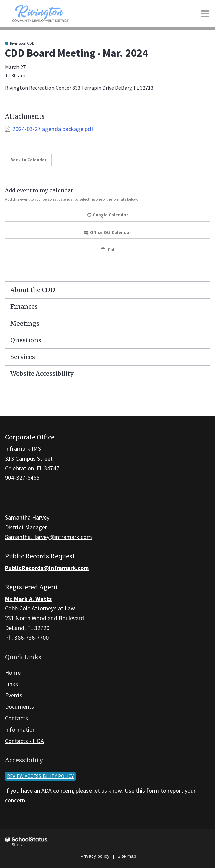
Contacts (16, 718)
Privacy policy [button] (95, 856)
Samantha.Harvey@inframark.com (48, 537)
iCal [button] (108, 250)
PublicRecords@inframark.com (47, 568)
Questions (26, 340)
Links (12, 684)
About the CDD (33, 290)
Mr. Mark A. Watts (28, 599)
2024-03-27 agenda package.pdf (53, 129)
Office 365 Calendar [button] (108, 232)
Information (20, 729)
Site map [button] (127, 856)
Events (14, 695)
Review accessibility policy (40, 776)
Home (13, 673)
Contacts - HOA (25, 741)
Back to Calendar (28, 160)
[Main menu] (205, 13)
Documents (20, 707)
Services (23, 357)
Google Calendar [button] (108, 215)
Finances (24, 307)
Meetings (25, 323)
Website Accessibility (42, 374)
